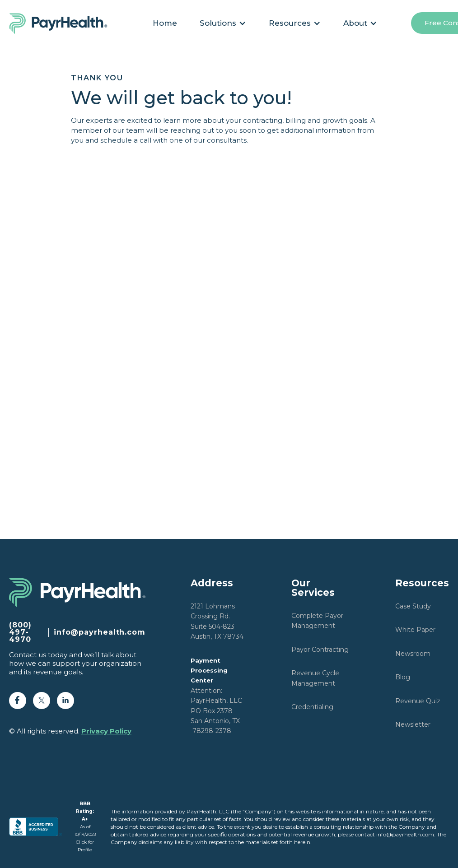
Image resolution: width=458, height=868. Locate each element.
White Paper (415, 630)
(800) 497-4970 (20, 632)
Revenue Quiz (418, 701)
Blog (403, 677)
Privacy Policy (106, 731)
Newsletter (413, 724)
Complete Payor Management (317, 621)
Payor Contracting (320, 650)
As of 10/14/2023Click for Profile (85, 827)
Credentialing (312, 707)
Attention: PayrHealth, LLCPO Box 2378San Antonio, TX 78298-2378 (216, 696)
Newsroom (413, 654)
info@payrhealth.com (100, 632)
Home (165, 23)
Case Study (413, 606)
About (355, 23)
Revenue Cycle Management (315, 678)
